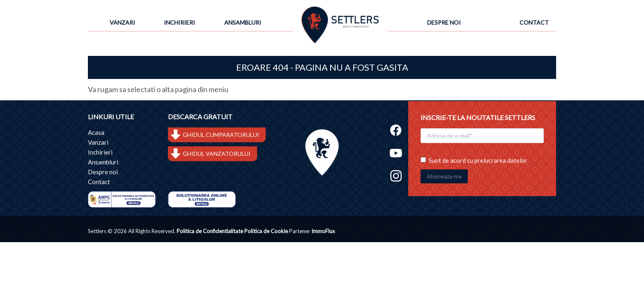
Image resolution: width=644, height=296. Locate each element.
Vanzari (122, 22)
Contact (534, 22)
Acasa (96, 132)
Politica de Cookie (266, 231)
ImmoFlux (323, 231)
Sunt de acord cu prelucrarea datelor (474, 160)
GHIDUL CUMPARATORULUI (221, 135)
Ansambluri (243, 22)
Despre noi (444, 22)
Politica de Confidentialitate (210, 231)
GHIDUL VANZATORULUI (217, 154)
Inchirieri (179, 22)
